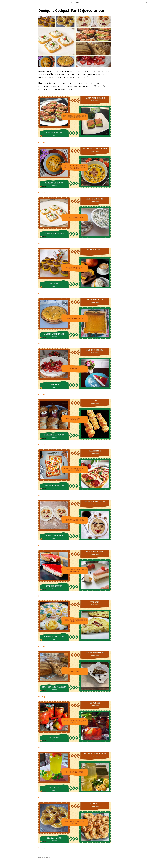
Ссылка (42, 143)
